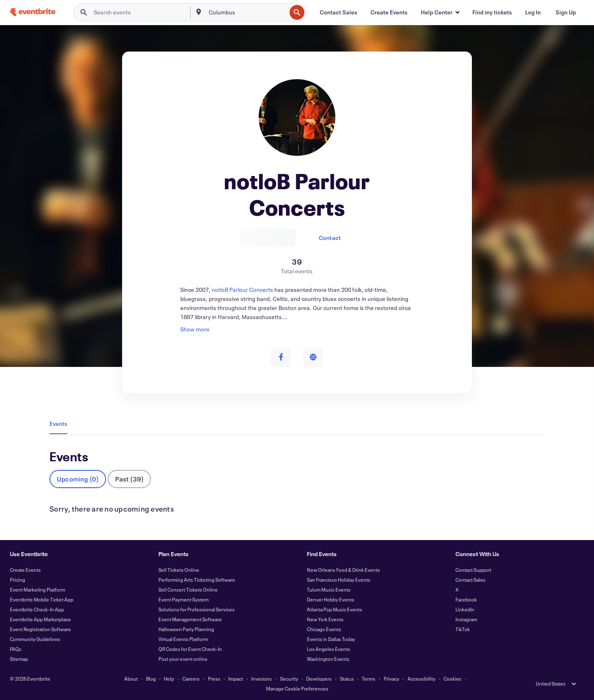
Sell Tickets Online (179, 570)
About (131, 679)
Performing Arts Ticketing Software (197, 580)
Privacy (391, 679)
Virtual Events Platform (183, 639)
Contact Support (473, 570)
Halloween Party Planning (186, 629)
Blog (151, 679)
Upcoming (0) (78, 479)
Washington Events (328, 659)
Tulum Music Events (329, 590)
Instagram (466, 619)
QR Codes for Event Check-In (190, 649)
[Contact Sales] (338, 12)
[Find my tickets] (492, 12)
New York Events (325, 619)
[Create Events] (389, 12)
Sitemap (19, 659)
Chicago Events (324, 629)
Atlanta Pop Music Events (335, 609)
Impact (236, 679)
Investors (262, 679)
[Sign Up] (566, 12)
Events (58, 424)
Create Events (25, 570)
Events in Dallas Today (331, 639)
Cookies (453, 679)
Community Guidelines (35, 639)
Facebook (466, 599)
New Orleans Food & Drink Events (343, 570)
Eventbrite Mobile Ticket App (42, 599)
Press (214, 679)
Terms (369, 679)
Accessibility (422, 679)
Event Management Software (190, 619)
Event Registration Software (40, 629)
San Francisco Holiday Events (339, 580)
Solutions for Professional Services (197, 609)
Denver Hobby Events (331, 599)
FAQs (16, 649)
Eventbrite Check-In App (37, 609)
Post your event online (183, 659)
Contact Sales (470, 580)
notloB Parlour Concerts (243, 290)
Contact (330, 238)
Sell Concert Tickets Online (188, 590)
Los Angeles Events (329, 649)
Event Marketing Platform (38, 590)
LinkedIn (465, 609)
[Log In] (533, 12)
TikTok (463, 629)
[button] (440, 12)
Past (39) (129, 479)
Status (347, 679)
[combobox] (247, 12)
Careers (191, 679)
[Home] (33, 12)
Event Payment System (184, 599)
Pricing (18, 580)
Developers (319, 679)
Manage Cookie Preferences (297, 688)
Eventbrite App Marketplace (40, 619)
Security (289, 679)
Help (169, 679)
